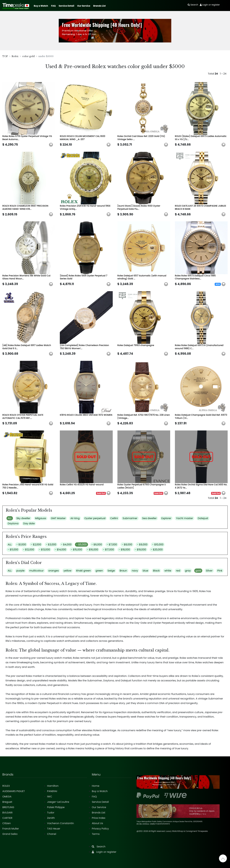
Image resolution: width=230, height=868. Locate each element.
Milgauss (41, 518)
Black (156, 571)
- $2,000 (36, 545)
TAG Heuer (54, 829)
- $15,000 (77, 550)
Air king (75, 518)
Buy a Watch (41, 6)
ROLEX (6, 786)
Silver (209, 571)
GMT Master (58, 518)
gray (188, 571)
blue (145, 571)
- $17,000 (108, 550)
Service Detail (66, 6)
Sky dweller (23, 518)
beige (111, 571)
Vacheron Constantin (60, 823)
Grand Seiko (10, 834)
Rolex (15, 56)
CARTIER (7, 818)
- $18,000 (124, 550)
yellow (68, 571)
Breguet (7, 802)
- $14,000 (60, 550)
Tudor (51, 813)
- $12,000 (29, 550)
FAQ (53, 6)
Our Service (84, 6)
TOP (5, 56)
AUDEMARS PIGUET (14, 791)
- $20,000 (157, 550)
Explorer (166, 518)
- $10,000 (158, 545)
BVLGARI (7, 813)
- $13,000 (44, 550)
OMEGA (7, 797)
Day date (29, 523)
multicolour (36, 571)
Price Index (99, 818)
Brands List (99, 6)
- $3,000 (51, 545)
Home (96, 786)
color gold (28, 56)
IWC (50, 797)
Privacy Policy (100, 829)
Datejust (203, 518)
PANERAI (52, 791)
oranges (54, 571)
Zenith (51, 818)
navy (135, 571)
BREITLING (8, 807)
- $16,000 (93, 550)
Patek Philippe (56, 807)
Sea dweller (149, 518)
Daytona (13, 523)
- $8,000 (127, 545)
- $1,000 (21, 545)
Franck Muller (11, 829)
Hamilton (53, 786)
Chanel (52, 834)
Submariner (130, 518)
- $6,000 (97, 545)
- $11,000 (13, 550)
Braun (123, 571)
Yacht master (185, 518)
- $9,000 (142, 545)
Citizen (7, 823)
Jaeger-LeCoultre (58, 802)
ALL (10, 518)
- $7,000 (112, 545)
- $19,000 (140, 550)
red (178, 571)
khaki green (84, 571)
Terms (96, 834)
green (99, 571)
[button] (51, 145)
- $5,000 (81, 545)
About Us (97, 823)
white (168, 571)
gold (198, 571)
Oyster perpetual (95, 518)
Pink (220, 571)
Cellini (114, 518)
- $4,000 (66, 545)
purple (20, 571)
